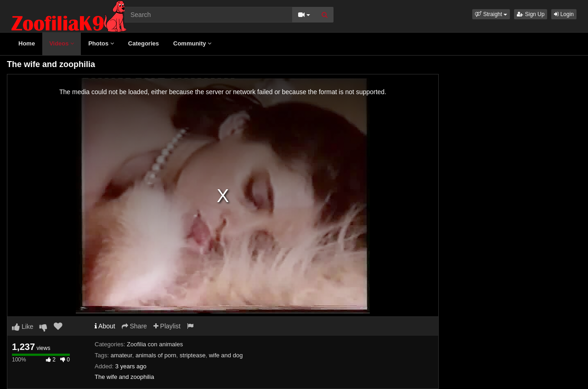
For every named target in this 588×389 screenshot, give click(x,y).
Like (23, 327)
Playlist (167, 326)
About (105, 326)
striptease (192, 355)
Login (564, 14)
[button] (491, 14)
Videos (62, 43)
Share (134, 326)
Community (192, 43)
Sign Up (531, 14)
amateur (122, 355)
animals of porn (156, 355)
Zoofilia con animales (155, 344)
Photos (101, 43)
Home (27, 43)
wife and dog (226, 355)
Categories (144, 43)
